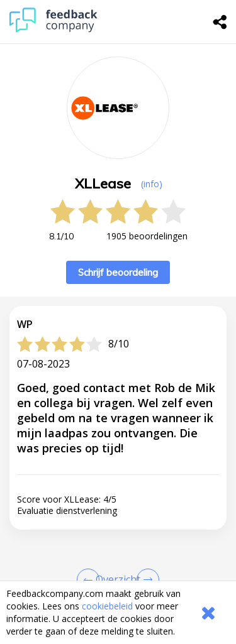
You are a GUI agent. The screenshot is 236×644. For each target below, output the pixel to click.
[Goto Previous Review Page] (91, 580)
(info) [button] (152, 184)
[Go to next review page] (145, 580)
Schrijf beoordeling (118, 272)
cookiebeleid (107, 606)
